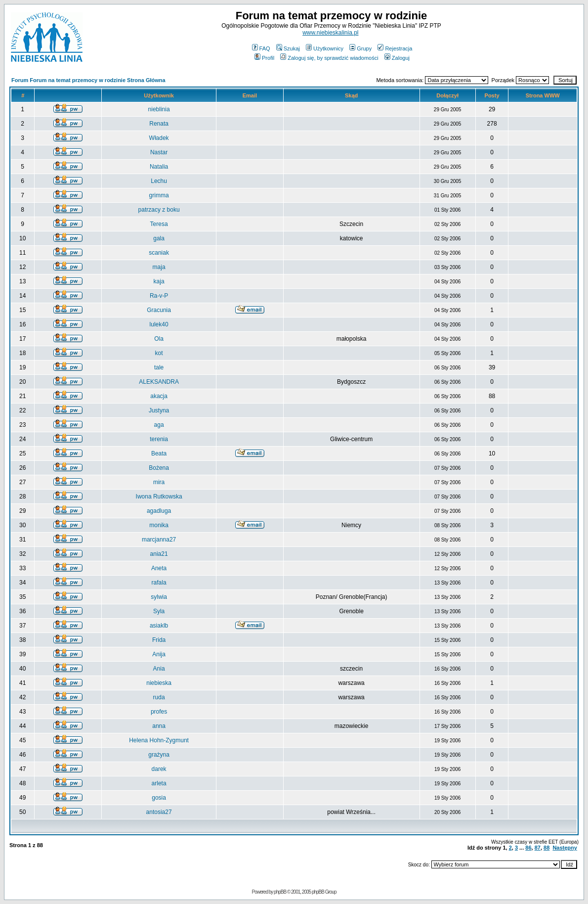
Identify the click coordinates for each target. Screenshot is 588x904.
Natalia (159, 167)
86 (528, 848)
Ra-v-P (159, 296)
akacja (159, 396)
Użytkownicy (325, 48)
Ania (159, 669)
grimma (159, 195)
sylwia (159, 597)
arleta (159, 783)
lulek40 (159, 324)
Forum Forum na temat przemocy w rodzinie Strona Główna (88, 80)
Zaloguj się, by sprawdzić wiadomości (329, 58)
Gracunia (159, 310)
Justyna (159, 410)
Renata (159, 124)
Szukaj (288, 48)
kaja (159, 281)
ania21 (159, 554)
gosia (159, 798)
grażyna (159, 755)
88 (546, 848)
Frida (159, 640)
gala (159, 238)
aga (159, 425)
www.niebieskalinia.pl (330, 33)
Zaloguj (397, 58)
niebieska (159, 683)
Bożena (159, 468)
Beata (159, 453)
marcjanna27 (159, 540)
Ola (159, 339)
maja (159, 267)
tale (159, 367)
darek (159, 769)
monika (159, 525)
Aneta (159, 568)
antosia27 (159, 812)
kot (159, 353)
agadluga (159, 511)
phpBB (280, 892)
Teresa (159, 224)
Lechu (159, 181)
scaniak (159, 253)
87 (538, 848)
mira (159, 482)
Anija (159, 654)
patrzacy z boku (159, 210)
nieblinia (159, 109)
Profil (264, 58)
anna (159, 726)
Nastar (159, 152)
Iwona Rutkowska (159, 497)
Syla (159, 611)
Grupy (360, 48)
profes (159, 712)
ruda (159, 697)
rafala (159, 583)
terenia (159, 439)
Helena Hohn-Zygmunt (159, 740)
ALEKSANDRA (159, 382)
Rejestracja (395, 48)
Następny (565, 848)
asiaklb (159, 626)
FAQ (261, 48)
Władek (159, 138)
